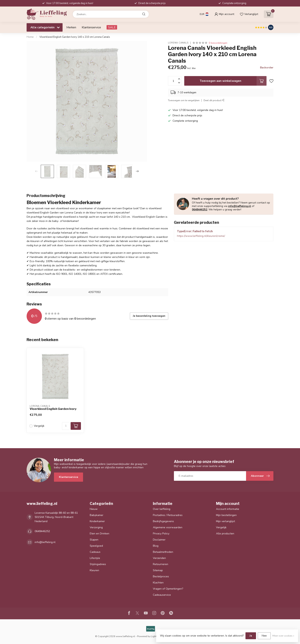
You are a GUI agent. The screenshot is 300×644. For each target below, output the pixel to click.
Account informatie (228, 509)
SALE (112, 27)
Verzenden (159, 558)
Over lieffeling (162, 509)
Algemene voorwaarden (168, 527)
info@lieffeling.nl (240, 206)
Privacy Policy (161, 534)
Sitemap (158, 570)
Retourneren (161, 564)
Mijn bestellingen (226, 515)
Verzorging (96, 527)
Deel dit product (214, 100)
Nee (264, 636)
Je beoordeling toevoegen (149, 316)
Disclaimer (159, 540)
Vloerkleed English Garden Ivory (53, 409)
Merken (71, 27)
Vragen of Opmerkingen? (168, 589)
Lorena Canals (178, 43)
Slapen (94, 540)
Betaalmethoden (163, 552)
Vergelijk (39, 426)
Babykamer (97, 515)
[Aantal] (66, 426)
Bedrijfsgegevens (163, 521)
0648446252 (200, 210)
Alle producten (225, 534)
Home (30, 37)
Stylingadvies (98, 564)
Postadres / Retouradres (168, 515)
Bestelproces (161, 576)
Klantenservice (91, 27)
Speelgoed (96, 546)
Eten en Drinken (99, 534)
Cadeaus (95, 552)
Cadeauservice (162, 595)
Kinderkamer (97, 521)
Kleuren (94, 570)
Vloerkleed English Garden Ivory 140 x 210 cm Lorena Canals (75, 37)
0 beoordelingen (218, 43)
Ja (251, 636)
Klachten (158, 583)
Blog (156, 546)
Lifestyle (95, 558)
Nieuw (94, 509)
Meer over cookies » (283, 636)
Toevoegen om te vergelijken (184, 100)
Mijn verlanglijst (225, 521)
